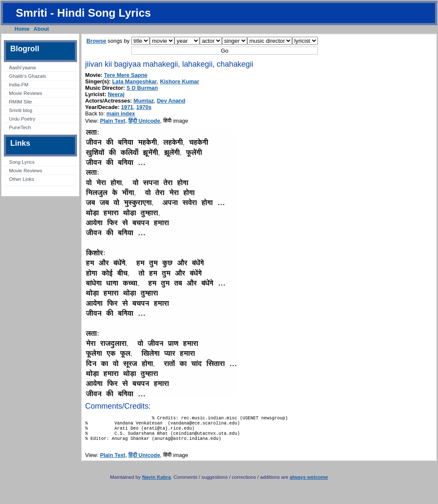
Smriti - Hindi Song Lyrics (83, 13)
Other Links (22, 179)
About (41, 29)
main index (121, 113)
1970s (144, 107)
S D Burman (142, 88)
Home (22, 29)
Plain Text (113, 121)
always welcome (309, 482)
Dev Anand (171, 101)
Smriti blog (21, 110)
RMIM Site (21, 102)
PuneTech (20, 127)
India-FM (19, 85)
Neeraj (116, 94)
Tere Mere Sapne (126, 75)
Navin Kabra (156, 482)
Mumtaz (144, 101)
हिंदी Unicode (144, 121)
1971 (127, 107)
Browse (96, 41)
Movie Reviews (25, 93)
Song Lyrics (22, 162)
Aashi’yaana (22, 68)
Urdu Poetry (22, 119)
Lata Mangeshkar (135, 81)
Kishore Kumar (180, 81)
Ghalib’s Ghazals (28, 76)
